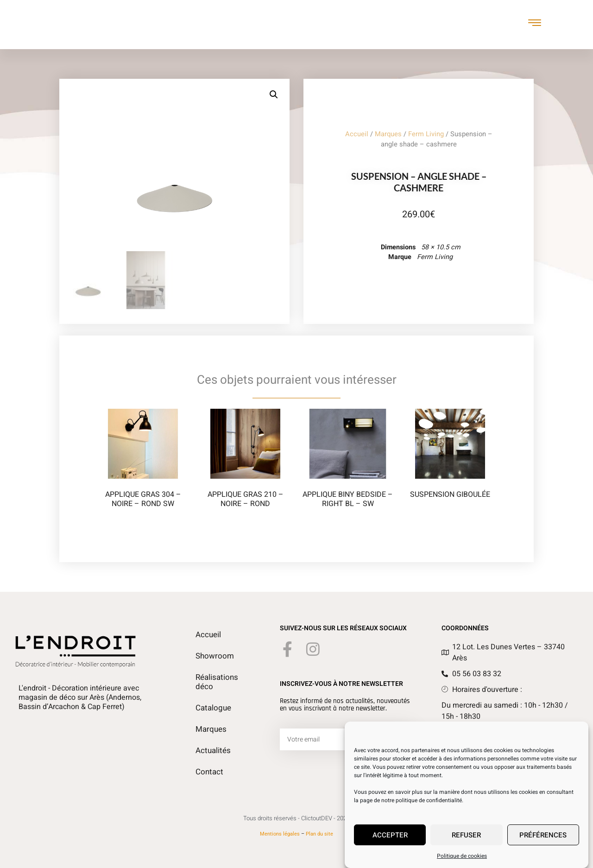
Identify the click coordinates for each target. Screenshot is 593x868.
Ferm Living (426, 134)
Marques (388, 134)
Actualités (212, 751)
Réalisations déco (216, 682)
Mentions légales (280, 834)
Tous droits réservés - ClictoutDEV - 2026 (296, 818)
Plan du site (319, 834)
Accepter (390, 836)
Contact (208, 772)
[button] (274, 95)
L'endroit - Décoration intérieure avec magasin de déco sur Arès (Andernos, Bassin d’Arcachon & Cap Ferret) (80, 697)
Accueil (357, 134)
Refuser (466, 836)
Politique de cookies (462, 856)
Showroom (213, 656)
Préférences (543, 836)
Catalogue (212, 708)
